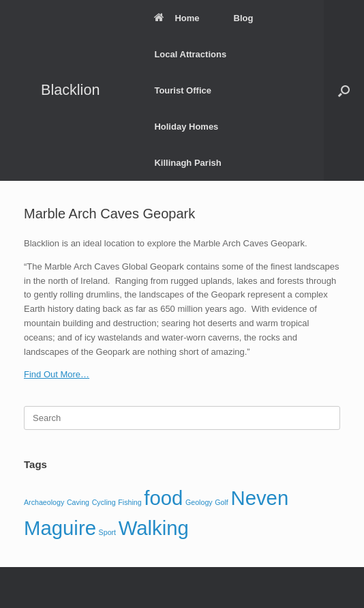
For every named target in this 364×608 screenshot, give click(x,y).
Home (177, 18)
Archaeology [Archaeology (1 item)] (44, 502)
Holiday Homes (186, 127)
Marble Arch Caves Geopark (109, 214)
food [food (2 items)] (163, 498)
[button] (344, 90)
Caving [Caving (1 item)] (78, 502)
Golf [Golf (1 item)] (222, 502)
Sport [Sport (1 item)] (107, 532)
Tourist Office (183, 90)
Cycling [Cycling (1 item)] (104, 502)
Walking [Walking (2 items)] (154, 528)
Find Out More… (57, 374)
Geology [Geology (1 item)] (199, 502)
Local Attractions (190, 54)
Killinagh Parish (187, 163)
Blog (244, 18)
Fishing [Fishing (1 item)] (130, 502)
